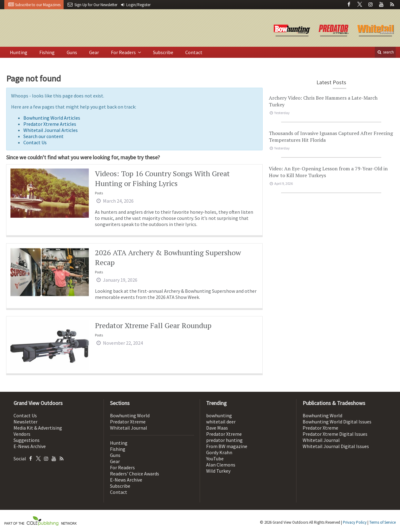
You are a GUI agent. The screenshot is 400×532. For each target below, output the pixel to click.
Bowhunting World (130, 415)
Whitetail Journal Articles (51, 130)
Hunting (19, 52)
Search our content (43, 136)
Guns (72, 52)
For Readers (124, 52)
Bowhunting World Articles (52, 118)
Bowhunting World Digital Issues (337, 422)
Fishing (47, 52)
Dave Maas (217, 428)
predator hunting (224, 440)
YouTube (215, 459)
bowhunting (219, 415)
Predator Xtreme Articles (50, 124)
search (385, 52)
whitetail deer (221, 422)
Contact (194, 52)
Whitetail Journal (129, 428)
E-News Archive (30, 446)
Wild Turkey (218, 471)
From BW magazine (227, 446)
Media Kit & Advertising (38, 428)
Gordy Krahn (219, 452)
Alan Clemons (221, 465)
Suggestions (27, 440)
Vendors (22, 434)
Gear (94, 52)
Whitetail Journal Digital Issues (336, 446)
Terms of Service (382, 522)
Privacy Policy (355, 522)
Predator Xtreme (128, 422)
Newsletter (25, 422)
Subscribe (163, 52)
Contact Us (35, 142)
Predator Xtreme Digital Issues (335, 434)
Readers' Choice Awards (135, 474)
